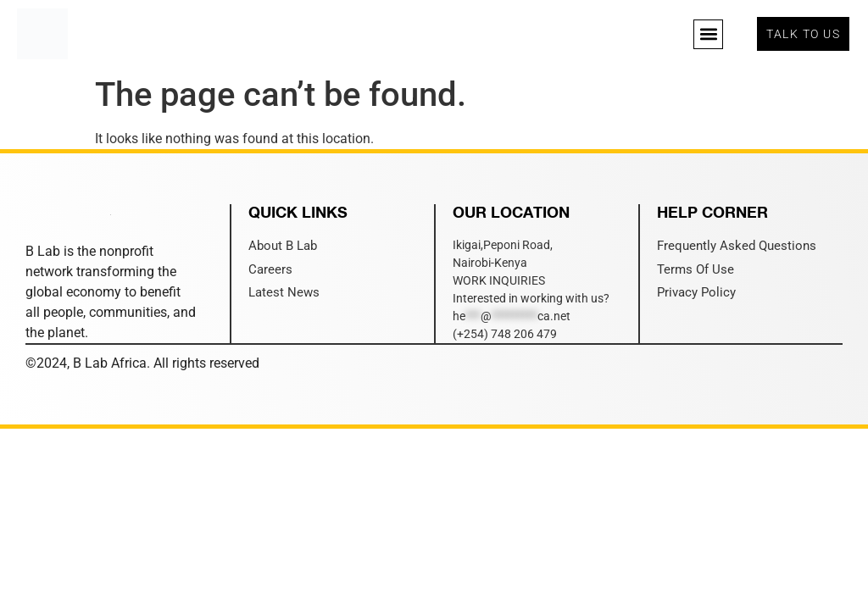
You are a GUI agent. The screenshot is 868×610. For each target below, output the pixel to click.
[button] (708, 34)
